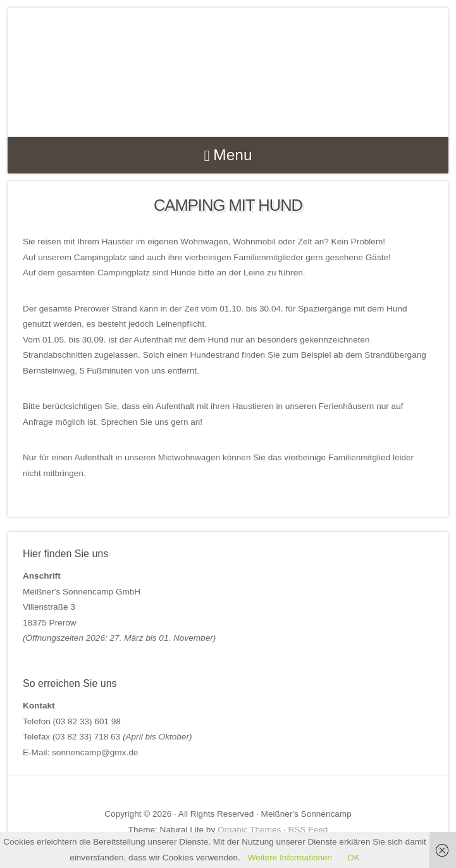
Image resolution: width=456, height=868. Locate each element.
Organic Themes (249, 830)
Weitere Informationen (290, 858)
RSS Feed (308, 830)
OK (354, 858)
